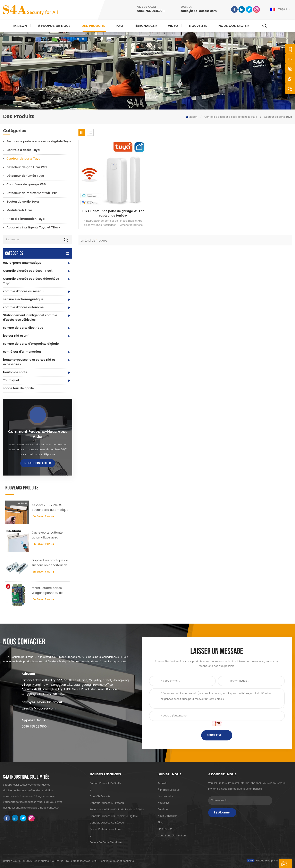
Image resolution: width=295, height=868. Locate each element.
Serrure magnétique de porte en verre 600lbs (117, 810)
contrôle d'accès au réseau (23, 291)
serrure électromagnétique (23, 299)
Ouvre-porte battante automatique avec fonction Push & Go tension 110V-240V (51, 535)
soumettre (214, 735)
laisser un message (270, 863)
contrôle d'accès (100, 797)
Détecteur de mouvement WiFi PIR (32, 193)
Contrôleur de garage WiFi (26, 184)
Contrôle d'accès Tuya (23, 150)
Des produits (93, 26)
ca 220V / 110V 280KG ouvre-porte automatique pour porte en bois (50, 508)
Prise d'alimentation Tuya (26, 219)
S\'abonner (222, 813)
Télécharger (145, 26)
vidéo (173, 26)
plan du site (165, 829)
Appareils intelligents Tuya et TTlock (33, 228)
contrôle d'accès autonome (23, 307)
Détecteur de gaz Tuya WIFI (27, 167)
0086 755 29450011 (151, 11)
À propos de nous (54, 26)
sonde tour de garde (18, 388)
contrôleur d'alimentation (22, 352)
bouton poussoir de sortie (105, 783)
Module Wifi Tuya (19, 210)
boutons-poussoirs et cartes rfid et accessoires (29, 362)
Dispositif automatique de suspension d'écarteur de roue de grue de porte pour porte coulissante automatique (50, 563)
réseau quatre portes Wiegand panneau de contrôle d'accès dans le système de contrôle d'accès (49, 591)
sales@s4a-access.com (199, 11)
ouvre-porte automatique (22, 263)
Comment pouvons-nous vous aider (38, 434)
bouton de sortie (15, 372)
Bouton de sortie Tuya (23, 202)
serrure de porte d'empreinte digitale (31, 344)
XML (95, 861)
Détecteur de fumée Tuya (25, 176)
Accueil (162, 783)
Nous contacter (234, 26)
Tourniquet (11, 380)
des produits (165, 797)
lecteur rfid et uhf (16, 336)
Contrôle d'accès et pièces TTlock (28, 271)
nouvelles (198, 26)
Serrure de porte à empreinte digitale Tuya (39, 141)
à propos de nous (168, 790)
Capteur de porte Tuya (278, 117)
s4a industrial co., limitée (26, 777)
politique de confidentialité (117, 861)
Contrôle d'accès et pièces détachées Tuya (231, 117)
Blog (160, 823)
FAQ (120, 26)
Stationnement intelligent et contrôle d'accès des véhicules (30, 318)
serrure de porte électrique (23, 328)
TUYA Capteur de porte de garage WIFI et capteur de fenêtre (104, 195)
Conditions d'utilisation (172, 836)
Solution (163, 810)
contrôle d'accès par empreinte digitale (114, 816)
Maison (20, 26)
